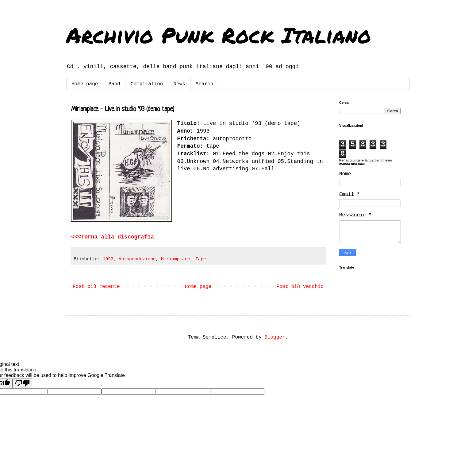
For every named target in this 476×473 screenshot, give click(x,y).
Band (114, 84)
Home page (85, 84)
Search (205, 84)
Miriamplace (176, 259)
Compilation (147, 84)
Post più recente (96, 287)
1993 (108, 259)
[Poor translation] (22, 383)
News (179, 84)
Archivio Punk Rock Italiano (219, 35)
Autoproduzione (137, 259)
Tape (201, 259)
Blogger (275, 337)
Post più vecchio (300, 287)
